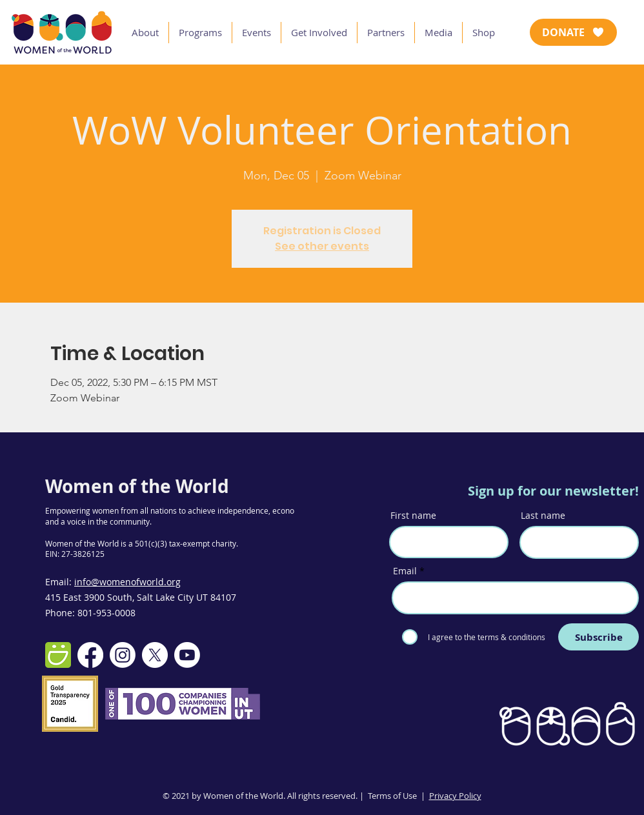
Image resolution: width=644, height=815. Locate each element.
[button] (145, 33)
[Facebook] (90, 655)
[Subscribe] (599, 637)
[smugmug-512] (58, 655)
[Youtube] (187, 655)
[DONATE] (573, 32)
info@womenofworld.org (127, 582)
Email (405, 571)
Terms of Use (392, 796)
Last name (543, 516)
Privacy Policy (455, 796)
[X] (155, 655)
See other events (322, 246)
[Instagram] (123, 655)
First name (413, 516)
